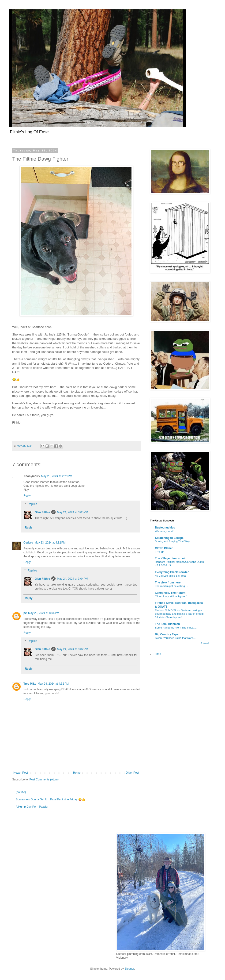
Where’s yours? (164, 531)
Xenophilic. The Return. (171, 593)
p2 (25, 613)
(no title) (21, 792)
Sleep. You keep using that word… (175, 638)
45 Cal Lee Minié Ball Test (170, 576)
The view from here (168, 583)
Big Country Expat (167, 634)
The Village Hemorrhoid (171, 558)
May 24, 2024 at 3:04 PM (72, 579)
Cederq (28, 543)
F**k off (159, 552)
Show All (204, 643)
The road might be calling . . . (172, 586)
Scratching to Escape (169, 538)
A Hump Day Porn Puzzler (32, 807)
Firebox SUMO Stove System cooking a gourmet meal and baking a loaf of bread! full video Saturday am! (179, 614)
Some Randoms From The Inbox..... (176, 628)
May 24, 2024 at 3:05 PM (72, 512)
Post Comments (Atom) (44, 779)
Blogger (129, 969)
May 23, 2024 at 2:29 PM (56, 476)
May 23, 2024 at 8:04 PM (44, 613)
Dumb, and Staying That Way (172, 541)
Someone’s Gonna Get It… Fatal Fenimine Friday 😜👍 (51, 799)
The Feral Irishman (167, 624)
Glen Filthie (42, 512)
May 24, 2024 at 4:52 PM (53, 684)
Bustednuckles (165, 528)
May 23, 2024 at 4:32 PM (50, 543)
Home (77, 773)
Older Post (132, 773)
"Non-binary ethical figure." (171, 596)
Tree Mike (30, 684)
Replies (32, 504)
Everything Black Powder (172, 572)
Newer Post (21, 773)
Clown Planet (164, 548)
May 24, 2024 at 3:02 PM (72, 649)
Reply (27, 496)
